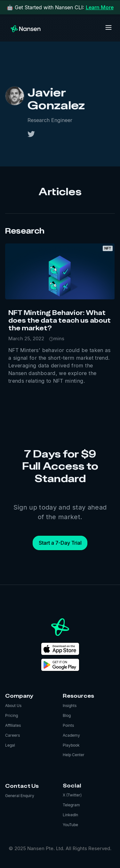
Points (68, 725)
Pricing (12, 715)
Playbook (71, 745)
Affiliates (13, 725)
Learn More (100, 7)
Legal (10, 745)
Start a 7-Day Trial (60, 543)
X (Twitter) (72, 795)
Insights (70, 706)
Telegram (71, 805)
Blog (67, 715)
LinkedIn (70, 815)
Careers (12, 735)
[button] (108, 27)
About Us (13, 706)
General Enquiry (20, 796)
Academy (71, 735)
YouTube (70, 825)
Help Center (74, 755)
